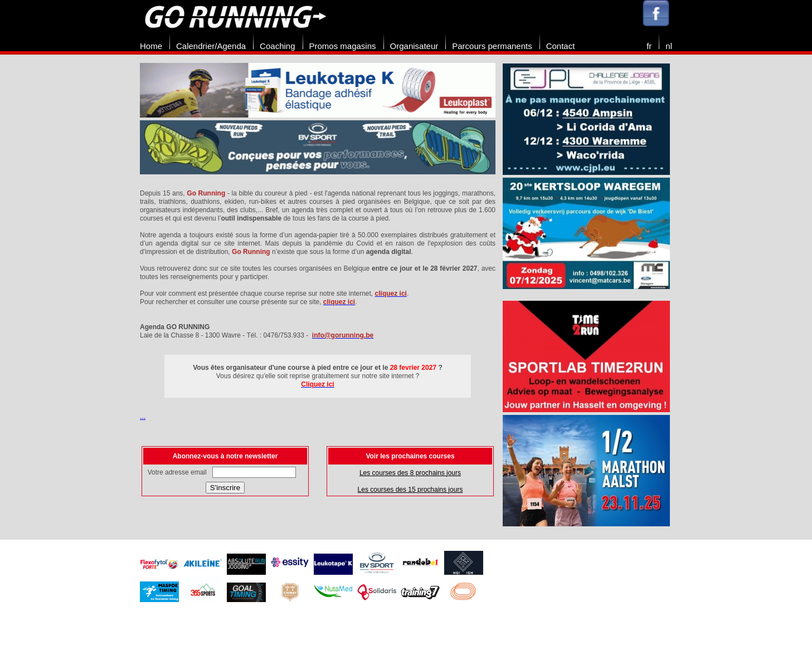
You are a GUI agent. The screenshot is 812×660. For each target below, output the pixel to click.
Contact (561, 46)
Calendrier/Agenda (211, 46)
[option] (318, 120)
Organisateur (414, 46)
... (143, 417)
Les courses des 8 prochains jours (410, 473)
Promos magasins (343, 46)
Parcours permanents (492, 46)
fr (649, 46)
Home (151, 46)
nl (669, 46)
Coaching (277, 46)
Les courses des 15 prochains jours (410, 490)
